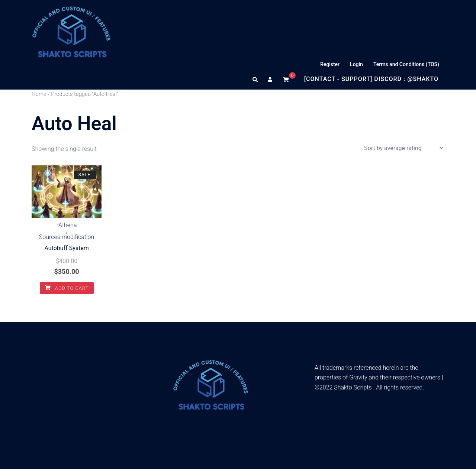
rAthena (67, 225)
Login (356, 64)
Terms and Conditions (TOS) (406, 64)
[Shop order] (403, 148)
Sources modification (67, 237)
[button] (255, 79)
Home (39, 94)
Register (330, 64)
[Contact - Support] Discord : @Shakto (371, 79)
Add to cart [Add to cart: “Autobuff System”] (67, 288)
